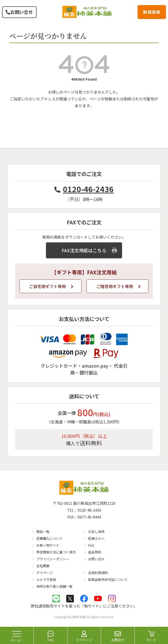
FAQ (91, 545)
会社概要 (43, 566)
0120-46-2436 (84, 189)
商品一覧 (43, 532)
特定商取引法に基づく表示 (56, 552)
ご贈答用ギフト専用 (119, 286)
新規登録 (152, 12)
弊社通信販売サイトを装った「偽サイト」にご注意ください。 (84, 606)
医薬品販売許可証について (108, 579)
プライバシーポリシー (53, 559)
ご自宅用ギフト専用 (51, 286)
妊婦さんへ (96, 538)
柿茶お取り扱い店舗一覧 (54, 586)
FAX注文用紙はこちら (89, 250)
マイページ (45, 573)
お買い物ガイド (48, 545)
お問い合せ (19, 12)
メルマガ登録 (46, 579)
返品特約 (95, 552)
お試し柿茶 (96, 532)
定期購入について (49, 538)
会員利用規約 (98, 573)
